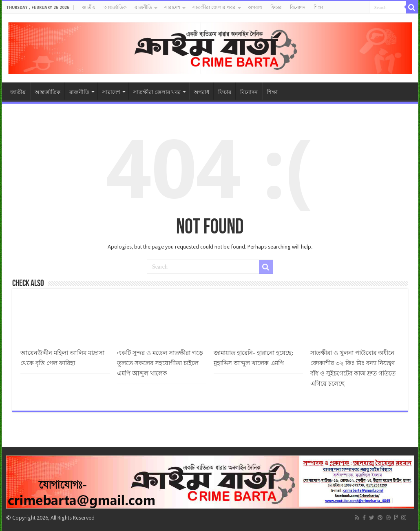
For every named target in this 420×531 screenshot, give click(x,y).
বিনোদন (298, 7)
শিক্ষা (318, 7)
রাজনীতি (143, 7)
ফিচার (276, 7)
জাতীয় (89, 7)
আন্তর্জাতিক (115, 7)
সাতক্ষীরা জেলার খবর (214, 7)
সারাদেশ (172, 7)
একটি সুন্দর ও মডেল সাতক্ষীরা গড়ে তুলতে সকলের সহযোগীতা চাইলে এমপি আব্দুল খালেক (160, 363)
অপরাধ (255, 7)
